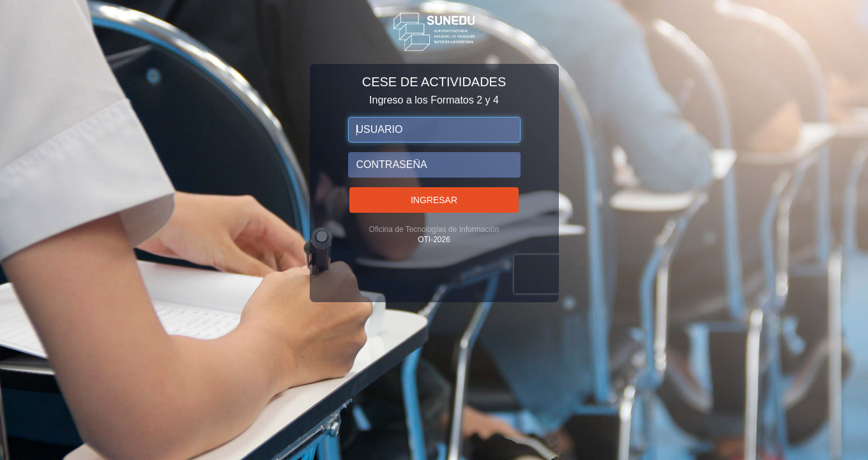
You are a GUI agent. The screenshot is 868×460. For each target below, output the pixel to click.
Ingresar (434, 200)
